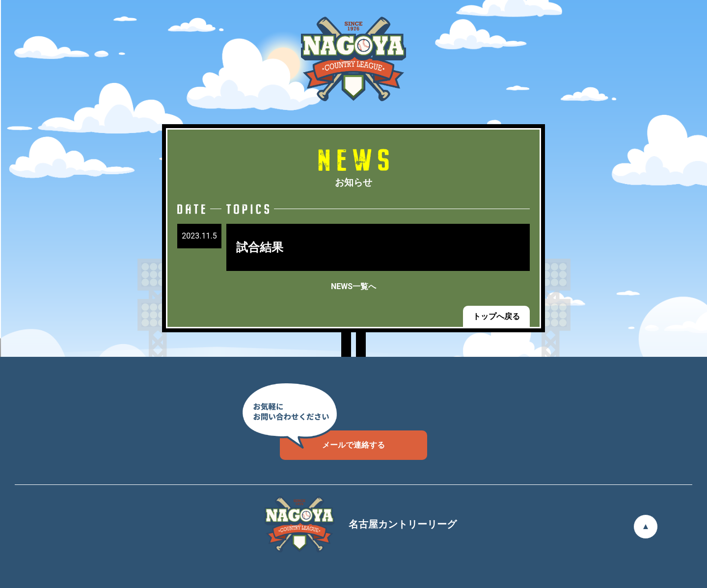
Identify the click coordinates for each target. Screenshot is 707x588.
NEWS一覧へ (353, 286)
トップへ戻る (496, 316)
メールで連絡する (332, 440)
